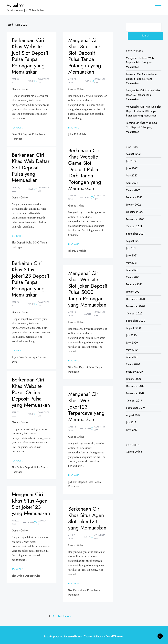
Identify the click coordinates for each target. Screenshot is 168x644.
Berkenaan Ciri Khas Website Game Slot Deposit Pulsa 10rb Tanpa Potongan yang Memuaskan (85, 169)
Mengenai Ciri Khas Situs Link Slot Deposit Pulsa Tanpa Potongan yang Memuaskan (85, 56)
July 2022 (131, 161)
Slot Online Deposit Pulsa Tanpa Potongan (30, 470)
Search (145, 36)
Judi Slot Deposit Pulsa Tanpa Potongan (84, 484)
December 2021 (135, 212)
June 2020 (132, 343)
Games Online (20, 89)
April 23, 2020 (72, 197)
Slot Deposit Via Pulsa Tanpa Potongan (84, 592)
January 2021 (133, 292)
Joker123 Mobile (77, 134)
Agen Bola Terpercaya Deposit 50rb (29, 359)
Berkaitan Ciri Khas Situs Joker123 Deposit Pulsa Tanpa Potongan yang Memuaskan (31, 279)
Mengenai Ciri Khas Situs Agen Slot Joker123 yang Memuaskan (31, 504)
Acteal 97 (15, 5)
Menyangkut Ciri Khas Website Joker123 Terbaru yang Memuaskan (143, 95)
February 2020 (134, 372)
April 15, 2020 (72, 314)
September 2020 (136, 321)
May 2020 (132, 350)
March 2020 (133, 364)
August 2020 (133, 328)
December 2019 (135, 386)
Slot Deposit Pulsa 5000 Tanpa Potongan (29, 245)
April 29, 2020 (72, 81)
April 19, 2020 (16, 189)
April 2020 (132, 357)
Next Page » (64, 616)
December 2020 (135, 299)
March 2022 (133, 190)
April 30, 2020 (16, 81)
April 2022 (132, 183)
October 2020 (134, 314)
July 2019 (131, 422)
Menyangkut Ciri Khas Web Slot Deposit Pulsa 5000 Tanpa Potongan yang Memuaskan (143, 111)
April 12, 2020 (72, 428)
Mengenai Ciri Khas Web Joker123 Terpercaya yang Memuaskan (86, 407)
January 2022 (133, 205)
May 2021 (132, 263)
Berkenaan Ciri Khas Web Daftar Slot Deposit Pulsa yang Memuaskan (31, 168)
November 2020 (135, 306)
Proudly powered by (63, 637)
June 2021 (132, 256)
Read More (17, 128)
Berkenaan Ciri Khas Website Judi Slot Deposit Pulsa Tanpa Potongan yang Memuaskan (30, 56)
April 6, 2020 (72, 537)
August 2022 (133, 154)
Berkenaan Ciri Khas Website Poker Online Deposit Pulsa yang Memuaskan (31, 392)
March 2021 (133, 277)
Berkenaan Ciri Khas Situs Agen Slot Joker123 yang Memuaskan (87, 518)
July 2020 (131, 335)
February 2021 (134, 284)
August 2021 (133, 241)
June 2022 (132, 168)
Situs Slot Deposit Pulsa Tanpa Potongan (29, 137)
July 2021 (131, 248)
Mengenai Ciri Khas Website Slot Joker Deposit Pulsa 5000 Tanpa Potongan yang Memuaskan (88, 289)
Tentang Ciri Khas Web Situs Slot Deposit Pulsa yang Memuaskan (142, 127)
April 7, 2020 (15, 522)
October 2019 (134, 401)
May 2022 (132, 176)
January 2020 (133, 379)
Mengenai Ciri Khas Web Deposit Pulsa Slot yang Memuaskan (140, 63)
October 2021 (134, 226)
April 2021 (132, 270)
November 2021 (135, 219)
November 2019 (135, 393)
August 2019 (133, 415)
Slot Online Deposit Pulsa (26, 576)
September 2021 (135, 234)
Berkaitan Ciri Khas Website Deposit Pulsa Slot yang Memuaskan (141, 79)
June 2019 (132, 430)
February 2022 (134, 197)
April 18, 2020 (16, 304)
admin (31, 81)
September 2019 (135, 408)
